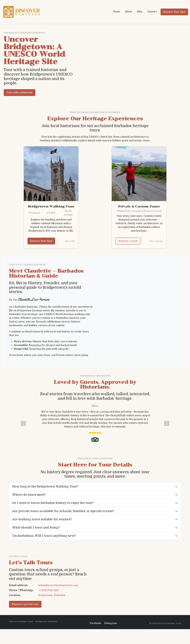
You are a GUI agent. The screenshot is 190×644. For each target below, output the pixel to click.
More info (70, 241)
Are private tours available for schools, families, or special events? (63, 511)
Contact (152, 12)
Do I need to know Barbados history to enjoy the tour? (53, 503)
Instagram (111, 638)
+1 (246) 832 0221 (49, 598)
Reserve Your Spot (174, 12)
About (128, 12)
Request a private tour (25, 612)
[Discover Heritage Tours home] (22, 12)
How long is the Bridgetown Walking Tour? (45, 486)
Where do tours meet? (29, 495)
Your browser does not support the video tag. (104, 65)
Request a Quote (128, 241)
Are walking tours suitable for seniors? (42, 519)
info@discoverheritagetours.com (58, 593)
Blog (140, 12)
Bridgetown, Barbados (52, 603)
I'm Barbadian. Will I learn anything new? (44, 536)
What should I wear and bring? (36, 528)
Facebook (95, 638)
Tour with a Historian (20, 93)
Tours (116, 12)
